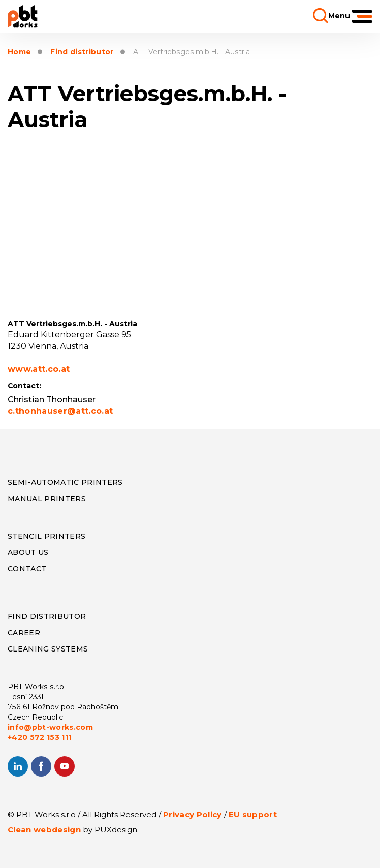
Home (19, 52)
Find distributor (82, 52)
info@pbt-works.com (50, 727)
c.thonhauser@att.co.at (60, 411)
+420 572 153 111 (39, 737)
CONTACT (27, 569)
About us (28, 552)
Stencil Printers (46, 536)
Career (24, 633)
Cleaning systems (48, 649)
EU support (253, 814)
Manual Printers (47, 499)
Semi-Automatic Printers (65, 482)
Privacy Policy (193, 814)
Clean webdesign (44, 830)
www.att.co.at (39, 369)
